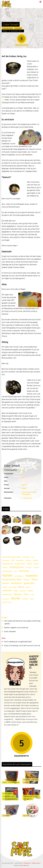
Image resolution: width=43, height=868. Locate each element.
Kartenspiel (25, 492)
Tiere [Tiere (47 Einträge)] (26, 594)
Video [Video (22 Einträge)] (32, 594)
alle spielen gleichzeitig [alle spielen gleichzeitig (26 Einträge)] (11, 557)
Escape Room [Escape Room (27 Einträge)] (20, 564)
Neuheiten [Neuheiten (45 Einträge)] (16, 583)
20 (22, 477)
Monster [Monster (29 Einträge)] (6, 583)
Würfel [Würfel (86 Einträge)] (15, 598)
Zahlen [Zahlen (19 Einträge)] (32, 599)
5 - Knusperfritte (27, 498)
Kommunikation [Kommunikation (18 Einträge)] (19, 576)
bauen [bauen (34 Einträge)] (35, 560)
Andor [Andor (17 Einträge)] (33, 557)
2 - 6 (23, 474)
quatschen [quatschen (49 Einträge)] (29, 583)
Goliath (24, 485)
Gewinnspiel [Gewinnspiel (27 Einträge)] (7, 571)
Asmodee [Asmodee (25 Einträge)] (20, 560)
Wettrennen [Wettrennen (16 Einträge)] (6, 599)
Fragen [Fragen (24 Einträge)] (5, 567)
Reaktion (33, 492)
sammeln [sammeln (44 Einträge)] (7, 590)
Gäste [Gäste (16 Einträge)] (16, 571)
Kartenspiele (18, 28)
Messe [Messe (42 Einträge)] (35, 579)
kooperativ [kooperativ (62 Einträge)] (32, 575)
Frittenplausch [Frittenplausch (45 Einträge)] (17, 567)
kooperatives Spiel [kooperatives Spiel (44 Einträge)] (12, 579)
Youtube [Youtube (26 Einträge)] (25, 599)
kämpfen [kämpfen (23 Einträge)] (27, 580)
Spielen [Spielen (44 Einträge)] (18, 594)
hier (3, 100)
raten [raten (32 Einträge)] (5, 587)
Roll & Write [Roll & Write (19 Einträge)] (12, 587)
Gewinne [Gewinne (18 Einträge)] (36, 568)
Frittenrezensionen (8, 28)
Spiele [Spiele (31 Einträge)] (30, 591)
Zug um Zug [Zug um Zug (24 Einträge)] (7, 602)
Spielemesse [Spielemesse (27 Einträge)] (7, 594)
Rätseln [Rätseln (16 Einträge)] (28, 587)
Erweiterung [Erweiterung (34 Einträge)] (8, 564)
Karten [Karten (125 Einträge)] (7, 575)
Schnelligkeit (26, 494)
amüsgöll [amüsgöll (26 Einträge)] (26, 557)
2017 (23, 470)
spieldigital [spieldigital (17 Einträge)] (23, 591)
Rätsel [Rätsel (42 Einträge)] (21, 587)
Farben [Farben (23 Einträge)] (36, 564)
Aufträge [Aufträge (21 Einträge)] (28, 560)
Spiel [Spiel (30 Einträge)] (16, 591)
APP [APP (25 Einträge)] (13, 560)
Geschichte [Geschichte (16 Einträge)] (29, 568)
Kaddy (5, 31)
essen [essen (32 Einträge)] (29, 564)
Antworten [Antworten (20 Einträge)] (6, 560)
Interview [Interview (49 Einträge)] (24, 571)
